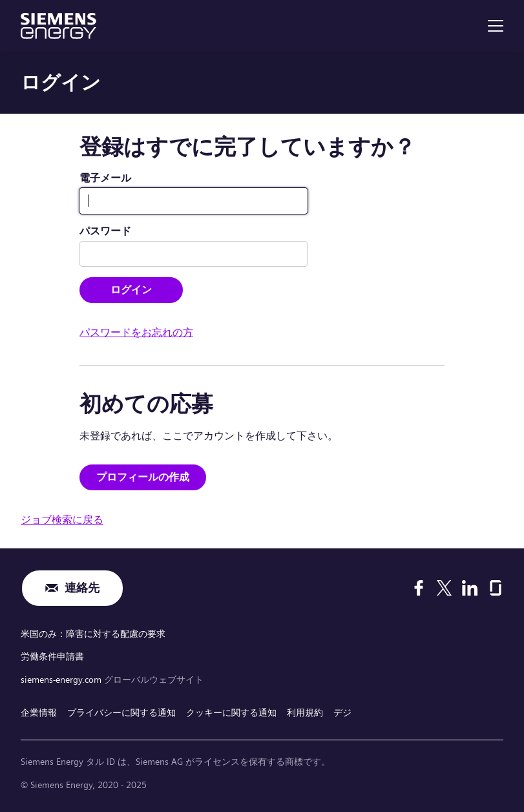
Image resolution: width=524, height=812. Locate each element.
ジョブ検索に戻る (62, 520)
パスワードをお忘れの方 (136, 332)
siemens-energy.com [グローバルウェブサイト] (62, 680)
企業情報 (39, 713)
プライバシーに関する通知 (121, 713)
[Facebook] (419, 588)
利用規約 (305, 713)
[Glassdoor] (496, 588)
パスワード (105, 231)
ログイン (131, 290)
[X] (444, 588)
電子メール (105, 178)
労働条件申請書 (52, 656)
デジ (342, 713)
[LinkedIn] (470, 588)
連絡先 (82, 588)
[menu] (496, 26)
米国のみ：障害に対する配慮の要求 (93, 634)
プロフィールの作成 (143, 477)
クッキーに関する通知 (231, 713)
